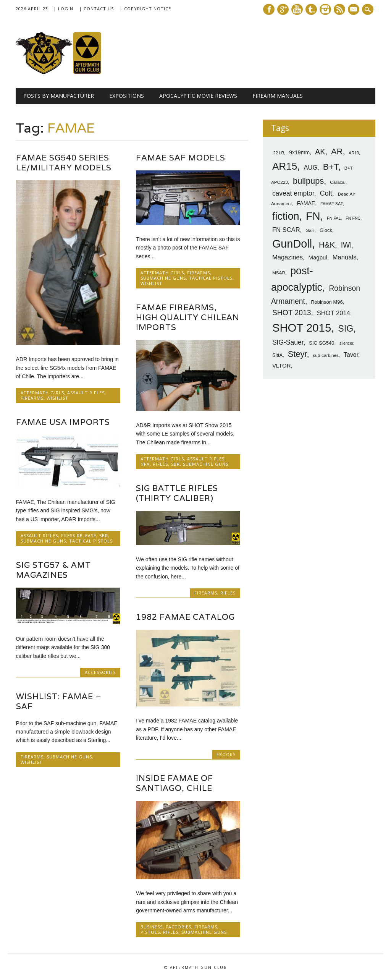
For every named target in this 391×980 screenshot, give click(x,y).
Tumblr (311, 9)
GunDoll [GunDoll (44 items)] (292, 244)
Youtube (297, 9)
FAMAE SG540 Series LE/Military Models (64, 163)
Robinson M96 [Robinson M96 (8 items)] (327, 302)
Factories (179, 927)
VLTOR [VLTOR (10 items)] (282, 365)
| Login (63, 9)
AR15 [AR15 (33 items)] (285, 166)
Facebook (269, 9)
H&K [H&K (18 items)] (327, 245)
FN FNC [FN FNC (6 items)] (353, 218)
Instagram (325, 9)
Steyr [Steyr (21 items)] (297, 354)
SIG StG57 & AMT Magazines (53, 570)
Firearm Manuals (278, 96)
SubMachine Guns (163, 278)
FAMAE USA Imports (63, 422)
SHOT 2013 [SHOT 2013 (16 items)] (292, 313)
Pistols (150, 932)
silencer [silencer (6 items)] (346, 343)
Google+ (283, 9)
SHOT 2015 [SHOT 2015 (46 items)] (302, 328)
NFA (145, 464)
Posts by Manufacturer (59, 96)
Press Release (79, 535)
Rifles (160, 464)
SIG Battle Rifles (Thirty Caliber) (177, 493)
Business (152, 927)
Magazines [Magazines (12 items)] (288, 257)
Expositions (127, 96)
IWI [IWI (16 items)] (347, 245)
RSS (339, 9)
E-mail (354, 10)
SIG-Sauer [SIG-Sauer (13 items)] (288, 342)
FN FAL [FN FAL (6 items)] (334, 218)
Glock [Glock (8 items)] (326, 230)
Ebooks (226, 754)
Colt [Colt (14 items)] (326, 193)
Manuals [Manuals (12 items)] (345, 257)
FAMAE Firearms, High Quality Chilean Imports (188, 317)
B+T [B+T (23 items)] (331, 167)
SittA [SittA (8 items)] (277, 355)
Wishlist (57, 398)
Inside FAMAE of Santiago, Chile (174, 783)
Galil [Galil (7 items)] (310, 230)
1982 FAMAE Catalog (185, 617)
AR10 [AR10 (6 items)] (354, 153)
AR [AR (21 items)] (337, 151)
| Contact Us (96, 9)
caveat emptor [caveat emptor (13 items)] (293, 193)
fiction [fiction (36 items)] (286, 216)
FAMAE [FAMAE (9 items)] (306, 203)
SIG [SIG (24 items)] (346, 329)
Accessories (100, 672)
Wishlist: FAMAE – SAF (59, 701)
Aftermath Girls (42, 393)
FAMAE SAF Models (181, 158)
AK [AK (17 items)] (320, 152)
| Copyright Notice (145, 9)
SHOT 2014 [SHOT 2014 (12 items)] (334, 313)
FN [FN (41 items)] (313, 216)
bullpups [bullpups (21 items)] (308, 181)
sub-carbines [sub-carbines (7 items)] (326, 355)
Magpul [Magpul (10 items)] (318, 257)
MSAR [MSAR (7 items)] (279, 273)
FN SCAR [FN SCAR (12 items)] (286, 230)
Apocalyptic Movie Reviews (198, 96)
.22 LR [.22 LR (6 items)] (278, 153)
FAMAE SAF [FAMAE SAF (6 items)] (332, 204)
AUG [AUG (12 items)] (310, 168)
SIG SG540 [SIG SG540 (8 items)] (322, 343)
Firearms (32, 398)
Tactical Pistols (211, 278)
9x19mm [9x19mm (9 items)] (299, 152)
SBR (175, 464)
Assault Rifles (86, 393)
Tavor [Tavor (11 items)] (351, 355)
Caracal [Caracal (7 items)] (338, 182)
